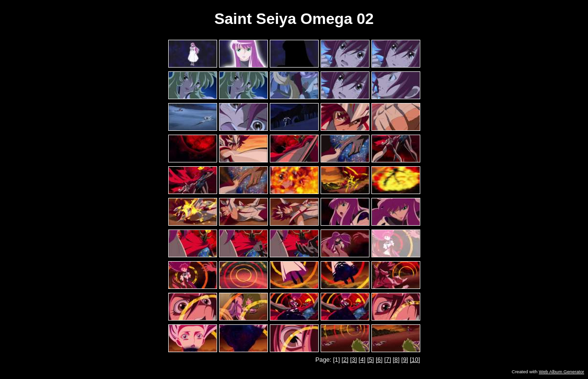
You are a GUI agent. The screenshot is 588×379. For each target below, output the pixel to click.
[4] (362, 360)
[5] (370, 360)
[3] (354, 360)
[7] (388, 360)
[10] (415, 360)
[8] (396, 360)
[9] (404, 360)
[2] (345, 360)
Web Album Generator (561, 372)
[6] (379, 360)
